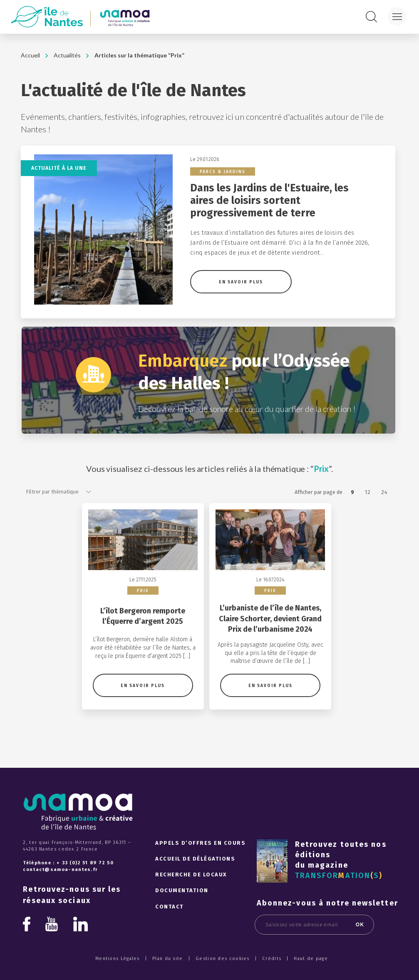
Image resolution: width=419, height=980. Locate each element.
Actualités (67, 55)
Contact (170, 924)
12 (368, 492)
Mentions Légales (118, 976)
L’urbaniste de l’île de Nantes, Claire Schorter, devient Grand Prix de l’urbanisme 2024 (270, 637)
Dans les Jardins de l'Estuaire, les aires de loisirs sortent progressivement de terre (269, 201)
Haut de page (311, 976)
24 (384, 492)
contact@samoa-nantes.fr (60, 888)
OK (360, 943)
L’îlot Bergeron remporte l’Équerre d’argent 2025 (143, 634)
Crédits (272, 976)
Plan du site (168, 976)
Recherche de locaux (191, 893)
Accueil (30, 55)
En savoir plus (241, 282)
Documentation (182, 909)
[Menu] (397, 16)
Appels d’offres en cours (200, 861)
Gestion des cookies (223, 976)
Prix (143, 609)
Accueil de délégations (195, 877)
